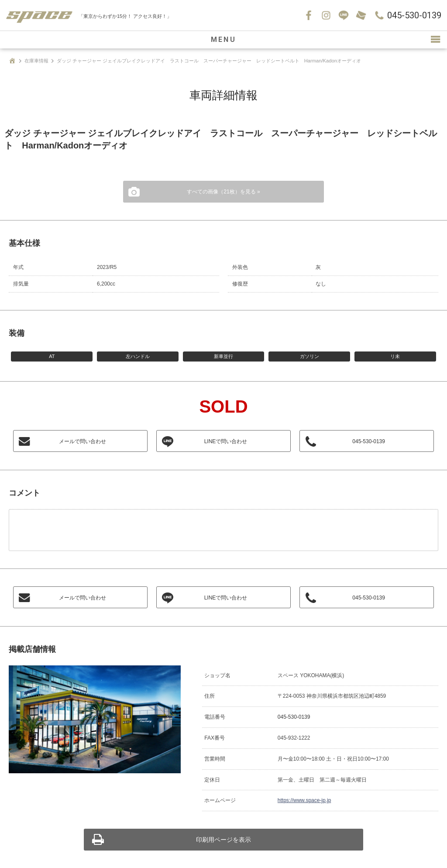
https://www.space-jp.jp (304, 800)
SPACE (39, 15)
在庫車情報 (36, 61)
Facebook (309, 15)
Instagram (326, 15)
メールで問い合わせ (83, 441)
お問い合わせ (361, 15)
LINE (344, 15)
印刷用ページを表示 (223, 840)
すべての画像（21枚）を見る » (223, 192)
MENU (223, 40)
